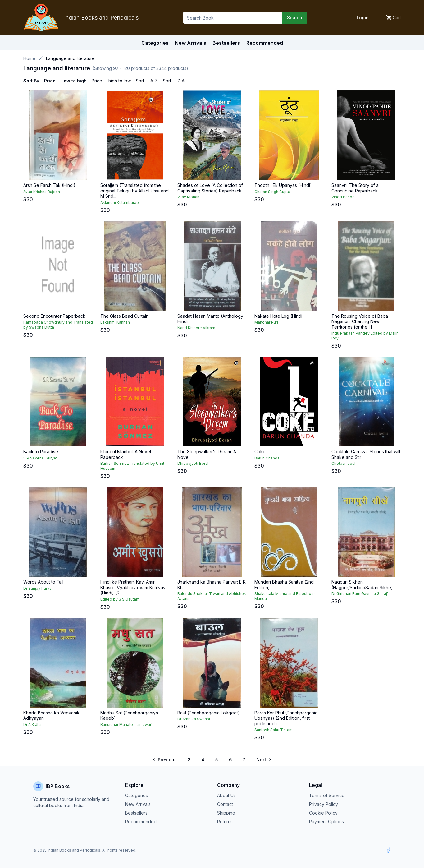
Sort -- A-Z (147, 81)
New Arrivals (138, 804)
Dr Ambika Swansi (194, 719)
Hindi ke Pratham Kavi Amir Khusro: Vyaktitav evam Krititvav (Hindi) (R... (133, 587)
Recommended (141, 822)
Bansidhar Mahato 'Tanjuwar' (126, 725)
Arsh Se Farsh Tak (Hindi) (49, 185)
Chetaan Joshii (345, 463)
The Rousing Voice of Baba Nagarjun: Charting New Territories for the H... (360, 321)
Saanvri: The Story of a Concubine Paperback (355, 188)
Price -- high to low (111, 81)
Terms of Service (327, 795)
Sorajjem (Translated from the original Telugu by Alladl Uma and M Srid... (134, 191)
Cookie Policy (323, 813)
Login (363, 18)
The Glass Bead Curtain (124, 316)
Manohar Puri (266, 322)
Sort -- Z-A (174, 81)
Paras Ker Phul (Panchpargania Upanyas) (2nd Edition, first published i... (286, 718)
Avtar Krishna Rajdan (42, 192)
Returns (225, 822)
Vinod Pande (343, 197)
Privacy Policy (324, 804)
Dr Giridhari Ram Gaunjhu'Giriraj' (360, 594)
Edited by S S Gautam (120, 599)
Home (29, 58)
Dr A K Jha (32, 725)
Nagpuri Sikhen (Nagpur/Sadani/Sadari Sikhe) (362, 585)
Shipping (226, 813)
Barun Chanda (267, 458)
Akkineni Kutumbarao (120, 203)
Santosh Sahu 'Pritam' (274, 730)
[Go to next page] (263, 760)
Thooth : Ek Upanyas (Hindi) (283, 185)
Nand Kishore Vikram (196, 328)
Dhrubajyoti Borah (194, 463)
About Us (226, 795)
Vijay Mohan (188, 197)
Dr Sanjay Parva (37, 588)
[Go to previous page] (165, 760)
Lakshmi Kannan (115, 322)
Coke (260, 452)
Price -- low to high (65, 81)
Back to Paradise (41, 452)
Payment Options (326, 822)
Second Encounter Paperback (54, 316)
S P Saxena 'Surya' (40, 458)
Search (295, 18)
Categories (155, 43)
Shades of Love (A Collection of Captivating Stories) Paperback (210, 188)
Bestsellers (136, 813)
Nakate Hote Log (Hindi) (279, 316)
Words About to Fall (43, 582)
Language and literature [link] (70, 58)
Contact (225, 804)
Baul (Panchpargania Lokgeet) (209, 713)
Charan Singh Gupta (272, 192)
